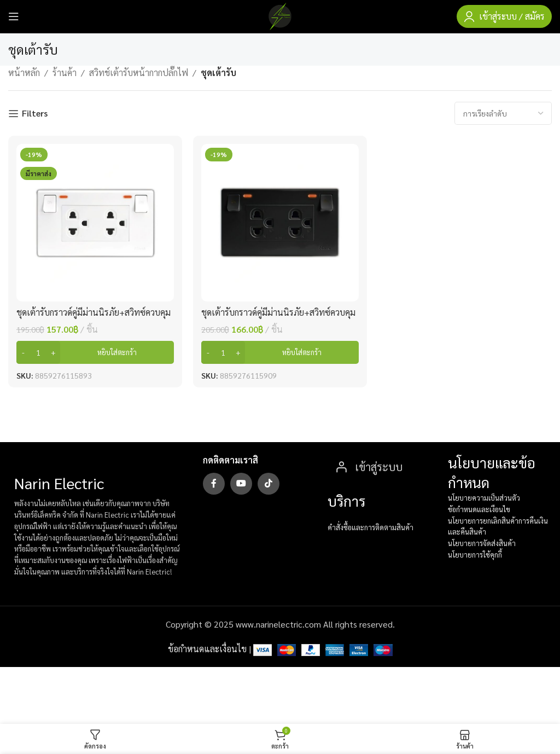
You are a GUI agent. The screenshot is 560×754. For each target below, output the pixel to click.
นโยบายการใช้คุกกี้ (475, 555)
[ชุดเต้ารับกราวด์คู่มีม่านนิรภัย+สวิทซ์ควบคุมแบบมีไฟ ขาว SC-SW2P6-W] (95, 223)
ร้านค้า (65, 72)
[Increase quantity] (53, 352)
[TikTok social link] (269, 484)
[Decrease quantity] (23, 352)
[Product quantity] (38, 352)
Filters (35, 114)
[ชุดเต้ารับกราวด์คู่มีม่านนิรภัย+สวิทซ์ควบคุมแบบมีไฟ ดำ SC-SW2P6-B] (280, 223)
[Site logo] (280, 15)
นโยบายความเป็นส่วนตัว (484, 498)
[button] (95, 352)
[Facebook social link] (214, 484)
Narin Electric (59, 483)
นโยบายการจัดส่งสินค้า (482, 543)
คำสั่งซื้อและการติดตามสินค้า (371, 527)
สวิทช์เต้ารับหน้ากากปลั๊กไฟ (139, 72)
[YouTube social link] (241, 484)
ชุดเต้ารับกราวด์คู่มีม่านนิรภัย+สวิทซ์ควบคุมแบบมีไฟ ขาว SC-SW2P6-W (94, 318)
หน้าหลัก (24, 72)
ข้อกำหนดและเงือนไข (479, 509)
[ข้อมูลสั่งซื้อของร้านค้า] (503, 113)
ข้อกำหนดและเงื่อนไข (207, 649)
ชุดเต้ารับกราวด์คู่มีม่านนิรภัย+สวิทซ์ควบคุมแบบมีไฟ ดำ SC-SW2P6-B (278, 318)
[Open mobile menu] (14, 16)
